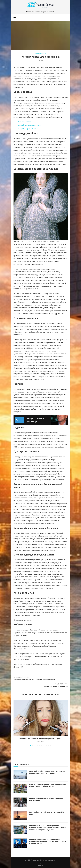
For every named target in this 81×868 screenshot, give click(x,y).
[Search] (66, 18)
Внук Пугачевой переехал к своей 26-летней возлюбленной (46, 800)
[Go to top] (40, 865)
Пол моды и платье (25, 122)
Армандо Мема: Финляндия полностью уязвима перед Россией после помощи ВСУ (47, 772)
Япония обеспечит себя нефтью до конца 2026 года (47, 813)
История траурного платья (28, 128)
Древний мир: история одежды (29, 125)
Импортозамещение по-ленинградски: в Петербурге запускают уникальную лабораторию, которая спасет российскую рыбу (48, 828)
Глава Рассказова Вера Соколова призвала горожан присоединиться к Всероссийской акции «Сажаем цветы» (48, 842)
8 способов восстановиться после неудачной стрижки (41, 739)
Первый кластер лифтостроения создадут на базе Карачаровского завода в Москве (48, 786)
